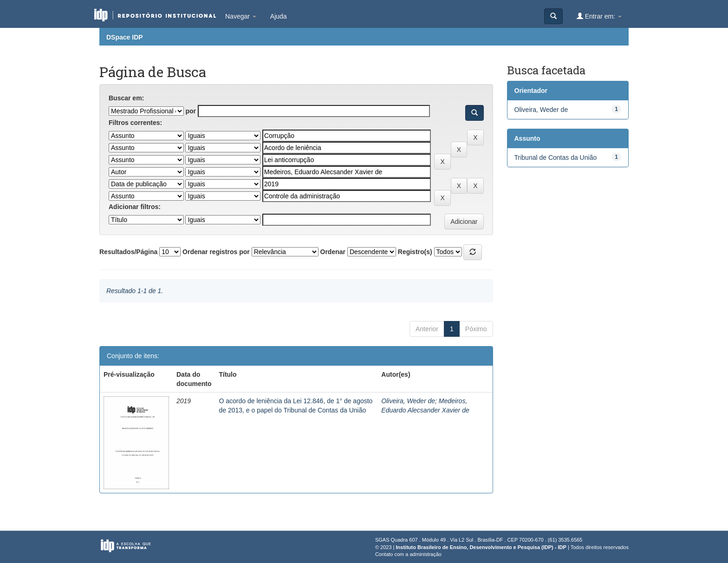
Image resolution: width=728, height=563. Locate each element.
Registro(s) (415, 252)
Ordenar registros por (216, 252)
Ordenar (333, 252)
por (191, 111)
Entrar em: (599, 16)
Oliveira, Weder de (408, 401)
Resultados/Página (128, 252)
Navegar (241, 16)
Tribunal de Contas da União (556, 157)
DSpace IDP (125, 37)
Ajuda (279, 16)
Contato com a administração (408, 554)
